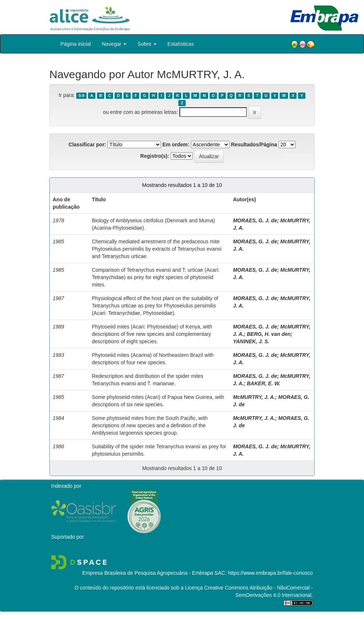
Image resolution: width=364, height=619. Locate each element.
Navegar (114, 44)
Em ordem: (176, 145)
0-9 (82, 95)
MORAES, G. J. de (255, 220)
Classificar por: (87, 145)
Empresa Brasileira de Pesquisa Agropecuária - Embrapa (148, 573)
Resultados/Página (254, 145)
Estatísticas (181, 44)
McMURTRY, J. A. (254, 397)
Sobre (147, 44)
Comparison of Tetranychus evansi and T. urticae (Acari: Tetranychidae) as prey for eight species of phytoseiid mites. (156, 277)
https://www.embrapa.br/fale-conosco (270, 573)
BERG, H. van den (269, 334)
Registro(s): (155, 156)
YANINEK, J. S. (251, 341)
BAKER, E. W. (264, 383)
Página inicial (76, 44)
